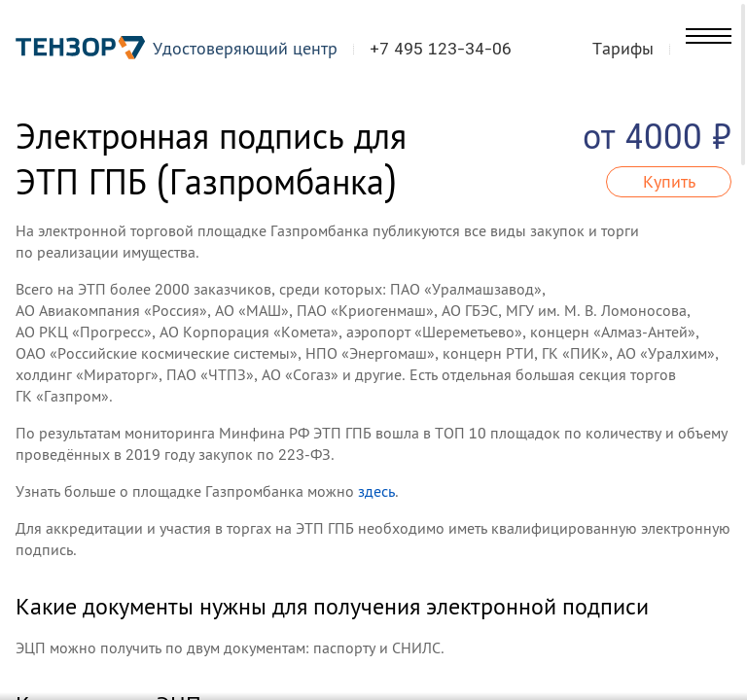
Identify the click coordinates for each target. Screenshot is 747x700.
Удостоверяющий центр (256, 52)
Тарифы (653, 52)
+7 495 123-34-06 (451, 52)
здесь (376, 491)
